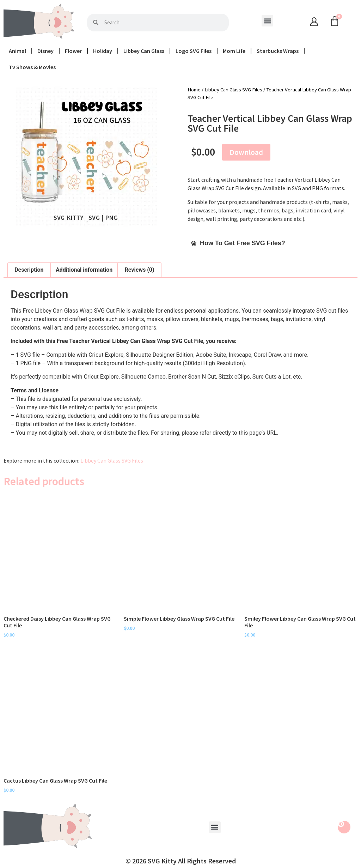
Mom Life (234, 51)
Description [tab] (29, 270)
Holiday (103, 51)
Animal (17, 51)
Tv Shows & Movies (32, 67)
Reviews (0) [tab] (140, 270)
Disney (45, 51)
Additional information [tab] (84, 270)
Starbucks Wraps (278, 51)
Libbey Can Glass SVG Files (233, 90)
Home (194, 90)
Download (246, 152)
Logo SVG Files (194, 51)
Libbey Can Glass (144, 51)
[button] (267, 21)
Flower (73, 51)
